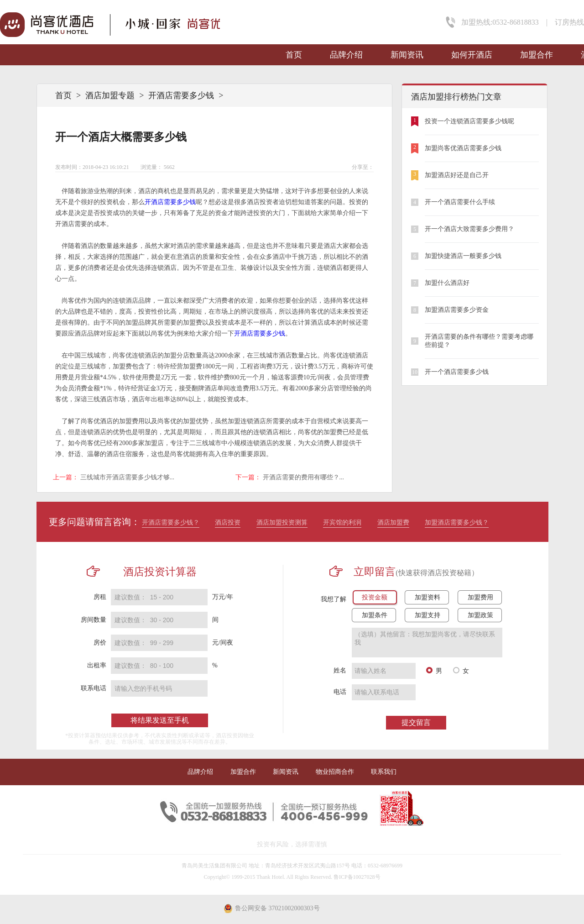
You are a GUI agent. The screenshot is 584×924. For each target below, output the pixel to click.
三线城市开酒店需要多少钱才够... (128, 477)
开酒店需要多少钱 (181, 95)
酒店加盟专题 (110, 95)
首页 (294, 55)
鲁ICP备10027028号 (357, 877)
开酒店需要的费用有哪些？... (304, 477)
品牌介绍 (346, 55)
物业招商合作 (335, 772)
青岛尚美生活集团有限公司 (214, 866)
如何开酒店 (472, 55)
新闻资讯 (407, 55)
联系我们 (384, 772)
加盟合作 (537, 55)
